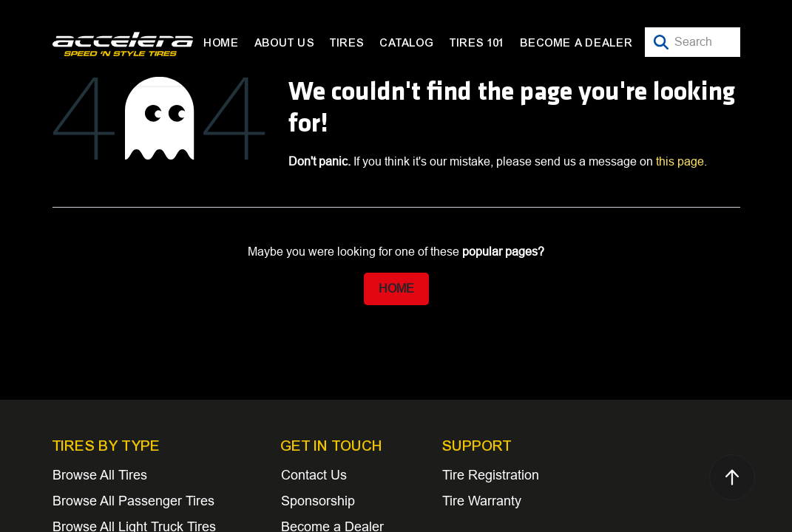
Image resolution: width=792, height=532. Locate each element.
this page (680, 161)
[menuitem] (221, 43)
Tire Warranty (482, 501)
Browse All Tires (100, 475)
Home (396, 289)
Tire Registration (491, 475)
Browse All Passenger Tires (133, 501)
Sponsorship (318, 501)
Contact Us (314, 475)
